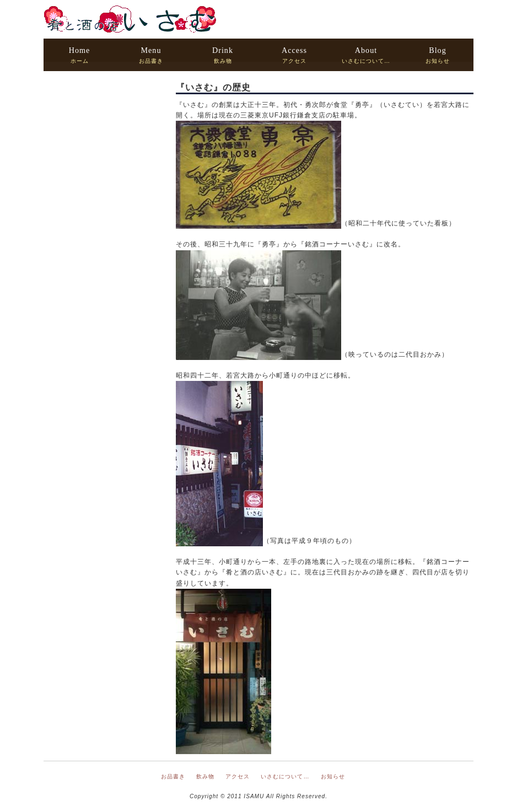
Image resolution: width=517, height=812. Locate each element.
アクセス (294, 55)
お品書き (151, 55)
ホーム (79, 55)
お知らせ (438, 55)
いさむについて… (366, 55)
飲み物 (223, 55)
